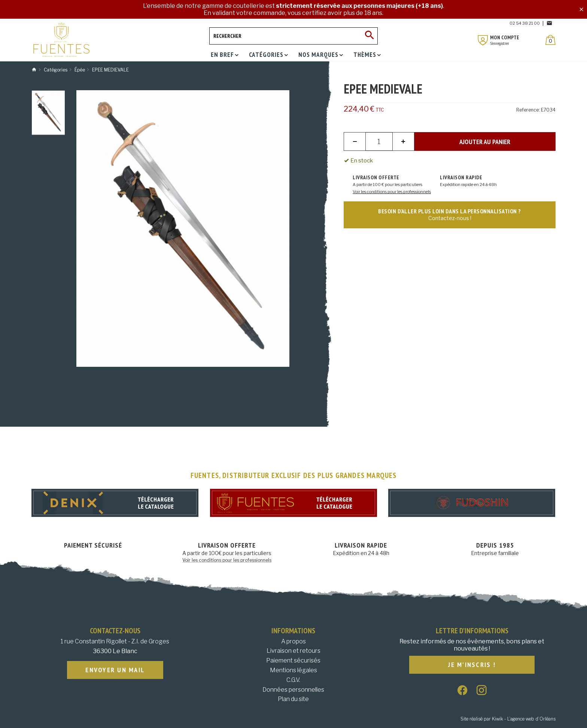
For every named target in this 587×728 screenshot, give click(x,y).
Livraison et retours (293, 651)
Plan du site (293, 699)
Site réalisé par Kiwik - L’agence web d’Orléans (508, 719)
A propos (293, 641)
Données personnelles (293, 690)
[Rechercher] (293, 36)
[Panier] (550, 40)
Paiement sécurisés (293, 660)
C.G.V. (293, 680)
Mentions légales (293, 670)
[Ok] (369, 36)
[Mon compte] (483, 40)
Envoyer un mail (115, 670)
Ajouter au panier (485, 142)
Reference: (528, 110)
